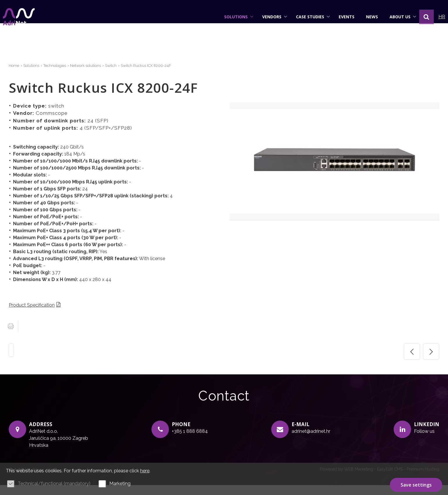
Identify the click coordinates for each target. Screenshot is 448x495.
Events (341, 17)
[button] (421, 17)
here (145, 471)
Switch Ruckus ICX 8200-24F (157, 76)
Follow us (424, 441)
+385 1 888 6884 (190, 441)
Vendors (269, 17)
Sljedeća (431, 362)
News (366, 17)
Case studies (307, 17)
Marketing (120, 484)
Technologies (59, 76)
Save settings (416, 484)
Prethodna (412, 362)
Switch (120, 76)
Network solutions (93, 76)
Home (15, 76)
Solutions (233, 17)
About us (397, 17)
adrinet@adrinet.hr (311, 441)
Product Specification (32, 315)
